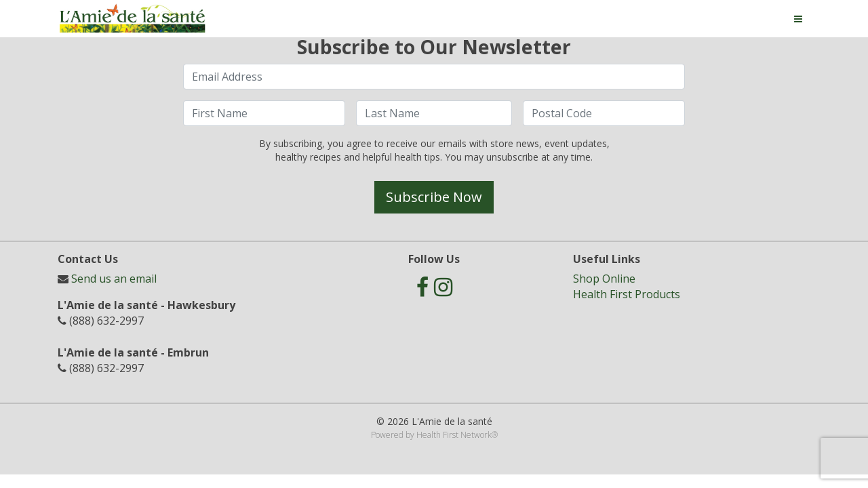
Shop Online (604, 279)
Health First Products (627, 294)
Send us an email (114, 279)
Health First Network (454, 435)
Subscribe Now (434, 197)
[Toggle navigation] (798, 19)
